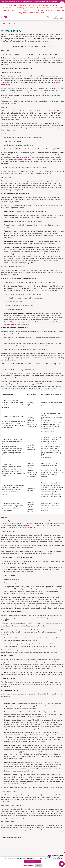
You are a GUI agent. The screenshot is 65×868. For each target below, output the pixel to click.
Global (48, 19)
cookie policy (12, 324)
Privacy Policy (54, 2)
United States (33, 862)
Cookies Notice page (43, 2)
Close (62, 2)
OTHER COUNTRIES (29, 866)
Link (33, 34)
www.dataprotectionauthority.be (25, 159)
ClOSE (38, 866)
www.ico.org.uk (48, 155)
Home (3, 23)
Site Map (57, 111)
